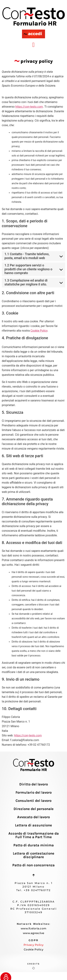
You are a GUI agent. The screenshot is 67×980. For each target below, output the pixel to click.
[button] (33, 45)
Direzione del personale (34, 809)
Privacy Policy (34, 945)
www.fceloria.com (34, 928)
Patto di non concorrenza (33, 865)
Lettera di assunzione (33, 825)
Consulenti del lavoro (33, 801)
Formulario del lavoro (34, 792)
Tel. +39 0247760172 (33, 890)
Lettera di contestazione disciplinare (34, 855)
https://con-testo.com (29, 107)
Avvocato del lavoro (33, 817)
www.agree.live (34, 933)
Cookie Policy (39, 331)
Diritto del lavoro (34, 784)
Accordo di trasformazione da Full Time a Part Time (34, 835)
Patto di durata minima (34, 845)
